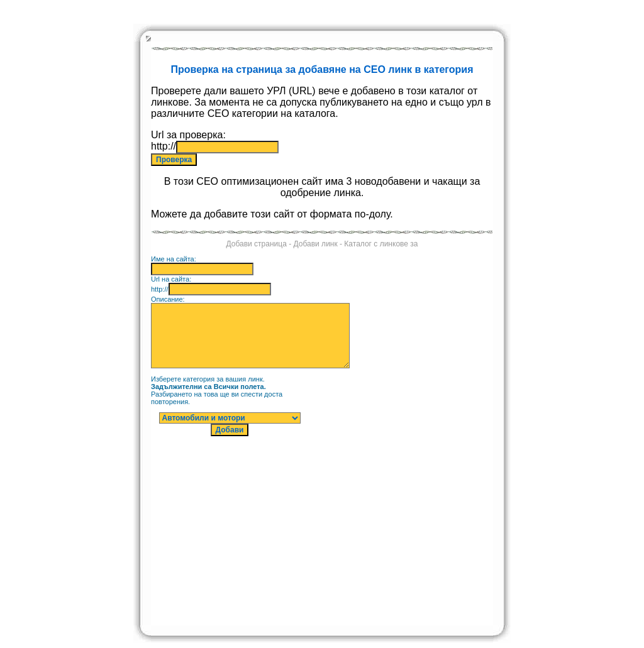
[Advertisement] (427, 437)
